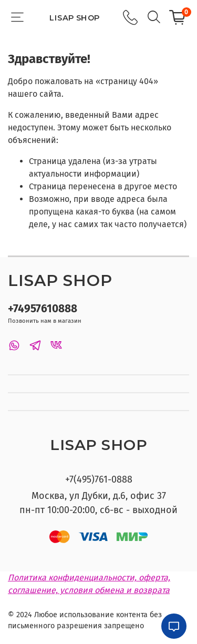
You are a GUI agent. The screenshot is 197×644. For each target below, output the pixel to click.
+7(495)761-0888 (99, 479)
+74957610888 (43, 309)
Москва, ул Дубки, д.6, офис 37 (99, 496)
